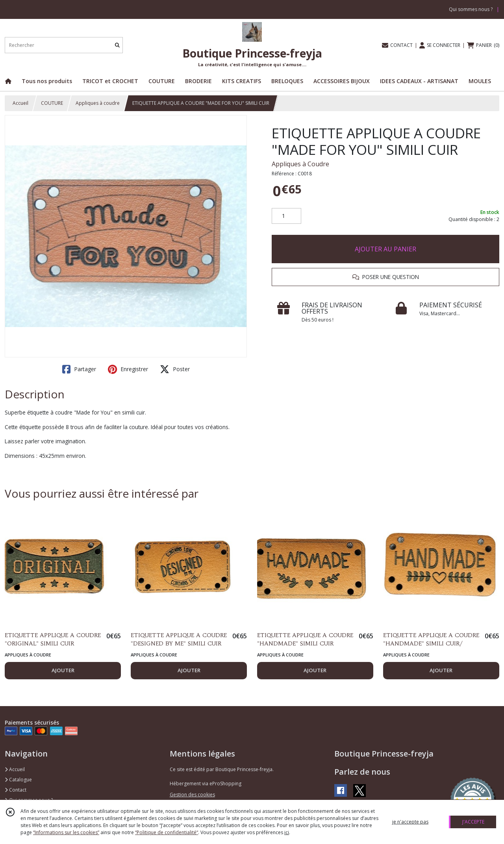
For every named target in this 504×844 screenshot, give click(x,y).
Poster (175, 369)
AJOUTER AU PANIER (385, 249)
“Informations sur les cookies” (66, 832)
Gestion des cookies (192, 795)
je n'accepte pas (410, 822)
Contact (16, 790)
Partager (79, 369)
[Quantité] (286, 216)
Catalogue (18, 780)
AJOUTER (63, 670)
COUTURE (52, 103)
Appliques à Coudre (300, 164)
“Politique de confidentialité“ (167, 832)
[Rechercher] (117, 45)
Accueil (20, 103)
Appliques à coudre (98, 103)
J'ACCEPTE (473, 822)
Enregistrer (128, 369)
